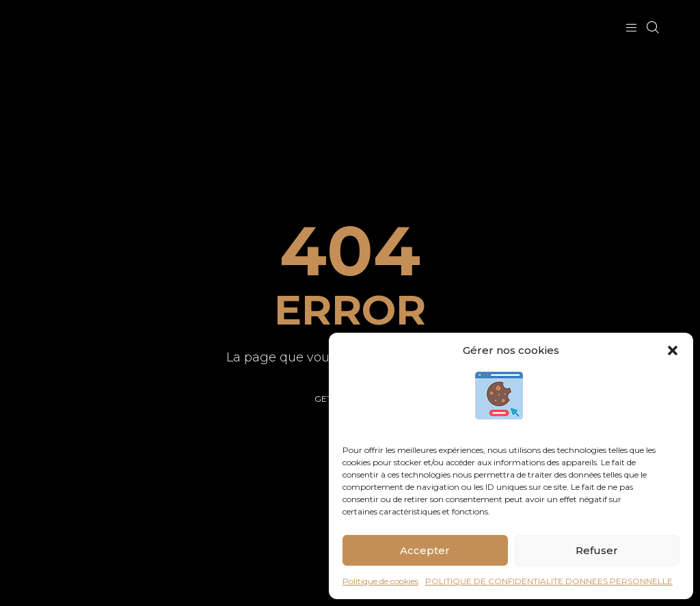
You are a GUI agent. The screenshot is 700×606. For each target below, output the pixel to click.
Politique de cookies (380, 581)
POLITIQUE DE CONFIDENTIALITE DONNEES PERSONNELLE (549, 581)
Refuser (597, 550)
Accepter (425, 550)
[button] (673, 350)
